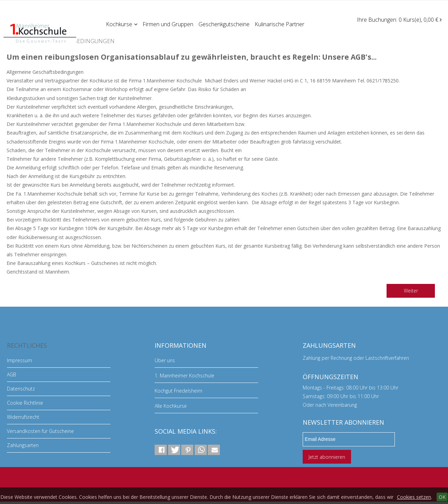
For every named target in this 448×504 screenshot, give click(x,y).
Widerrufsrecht (23, 417)
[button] (161, 450)
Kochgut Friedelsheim (178, 391)
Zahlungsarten (23, 445)
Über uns (165, 360)
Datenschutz (21, 389)
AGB (12, 374)
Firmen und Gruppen (169, 24)
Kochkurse (122, 24)
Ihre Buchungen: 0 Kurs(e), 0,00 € (399, 20)
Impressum (20, 360)
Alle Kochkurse (171, 406)
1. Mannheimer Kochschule (184, 375)
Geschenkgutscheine (225, 24)
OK (442, 497)
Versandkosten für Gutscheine (40, 431)
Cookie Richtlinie (25, 403)
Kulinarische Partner (281, 24)
